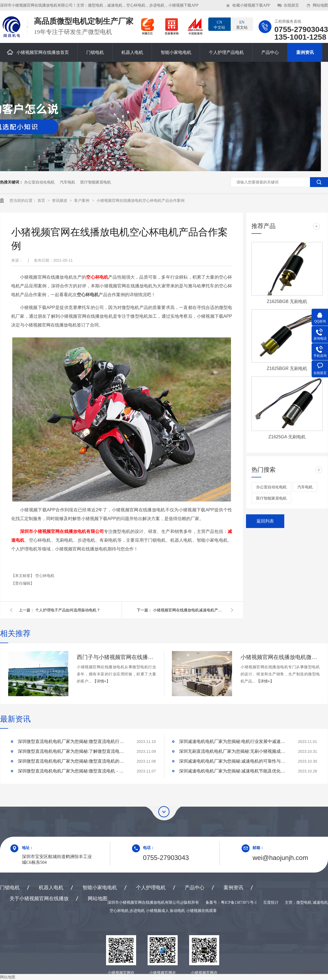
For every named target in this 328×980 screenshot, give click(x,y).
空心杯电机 (97, 277)
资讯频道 (60, 200)
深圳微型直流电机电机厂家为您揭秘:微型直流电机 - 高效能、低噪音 (72, 771)
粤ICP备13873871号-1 (239, 902)
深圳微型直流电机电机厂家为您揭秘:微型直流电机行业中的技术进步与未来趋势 (72, 741)
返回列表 (265, 521)
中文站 (219, 25)
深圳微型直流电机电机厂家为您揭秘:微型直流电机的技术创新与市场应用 (72, 761)
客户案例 (82, 200)
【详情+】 (101, 681)
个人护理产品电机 (226, 52)
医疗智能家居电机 (96, 182)
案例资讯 (305, 52)
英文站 (242, 25)
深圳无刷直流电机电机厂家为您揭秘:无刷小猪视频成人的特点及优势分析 (234, 751)
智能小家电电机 (176, 52)
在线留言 (291, 5)
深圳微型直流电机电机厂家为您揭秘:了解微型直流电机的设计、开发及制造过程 (72, 751)
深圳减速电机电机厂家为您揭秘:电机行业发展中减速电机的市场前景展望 (234, 741)
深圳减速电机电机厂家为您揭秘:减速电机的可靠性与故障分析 (234, 761)
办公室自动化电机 (39, 182)
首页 (42, 200)
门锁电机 (95, 52)
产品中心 (270, 52)
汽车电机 (68, 182)
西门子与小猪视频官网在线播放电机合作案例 (116, 657)
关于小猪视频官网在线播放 (39, 899)
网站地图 (320, 5)
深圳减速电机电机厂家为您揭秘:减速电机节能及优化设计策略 (234, 771)
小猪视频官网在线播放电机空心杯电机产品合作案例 (140, 200)
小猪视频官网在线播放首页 (38, 52)
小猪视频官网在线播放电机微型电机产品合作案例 (280, 657)
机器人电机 (132, 52)
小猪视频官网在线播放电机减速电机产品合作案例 (189, 610)
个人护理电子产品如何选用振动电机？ (68, 610)
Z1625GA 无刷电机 (287, 437)
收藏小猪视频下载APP (251, 5)
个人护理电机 (151, 888)
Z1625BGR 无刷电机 (287, 368)
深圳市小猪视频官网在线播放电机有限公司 (62, 531)
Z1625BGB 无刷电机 (287, 301)
